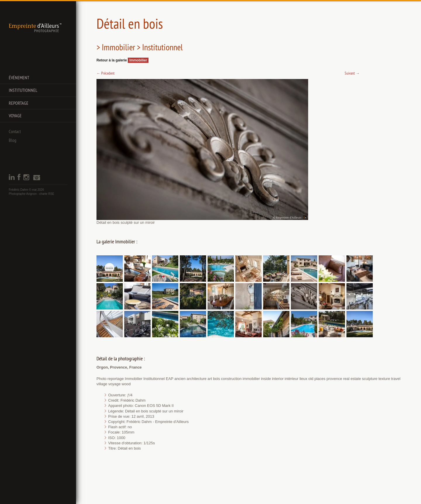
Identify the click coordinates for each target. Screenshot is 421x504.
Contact (15, 131)
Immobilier (138, 60)
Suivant (352, 73)
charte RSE (47, 194)
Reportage (19, 103)
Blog (13, 140)
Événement (19, 78)
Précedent (106, 73)
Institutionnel (23, 90)
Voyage (15, 116)
